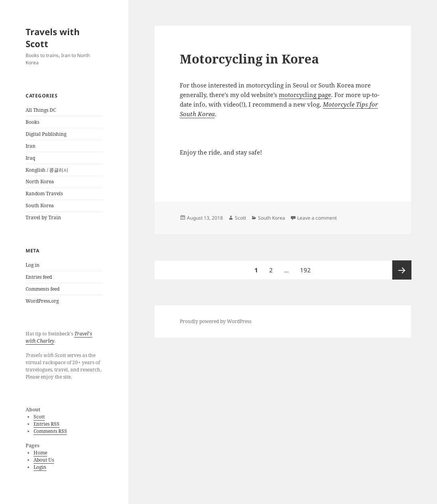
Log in (33, 265)
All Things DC (41, 110)
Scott (39, 417)
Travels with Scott (53, 38)
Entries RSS (47, 424)
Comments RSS (50, 431)
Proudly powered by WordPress (216, 321)
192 (306, 267)
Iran (31, 146)
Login (40, 467)
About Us (44, 460)
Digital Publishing (46, 134)
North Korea (40, 182)
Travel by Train (43, 217)
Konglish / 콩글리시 (47, 170)
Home (40, 453)
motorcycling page (305, 95)
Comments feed (43, 289)
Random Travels (44, 193)
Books (32, 122)
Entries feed (39, 277)
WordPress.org (42, 301)
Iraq (30, 158)
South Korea (40, 205)
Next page (402, 270)
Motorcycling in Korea (249, 59)
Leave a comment (317, 218)
